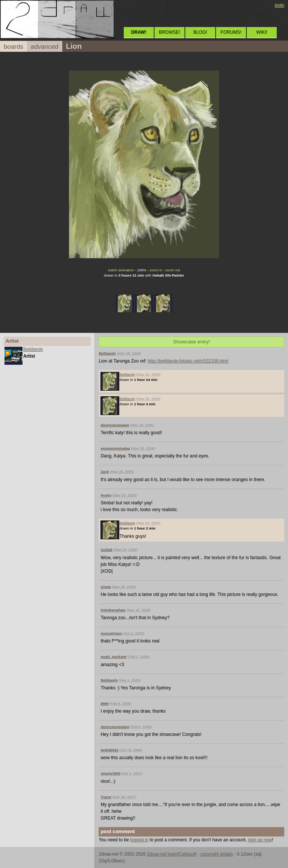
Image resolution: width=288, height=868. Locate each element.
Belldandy (33, 349)
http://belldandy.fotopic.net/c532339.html (188, 361)
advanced (45, 47)
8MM (104, 703)
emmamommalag (115, 448)
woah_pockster (114, 657)
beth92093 (109, 750)
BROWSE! (170, 32)
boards (13, 47)
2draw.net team (162, 854)
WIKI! (262, 32)
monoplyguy (111, 633)
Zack (105, 472)
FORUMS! (231, 32)
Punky (106, 495)
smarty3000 (110, 773)
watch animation (121, 270)
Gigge (106, 587)
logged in (139, 840)
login (280, 5)
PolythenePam (113, 610)
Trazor (106, 797)
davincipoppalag (115, 425)
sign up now (260, 840)
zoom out (173, 270)
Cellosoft (188, 854)
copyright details (217, 854)
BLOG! (200, 32)
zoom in (156, 270)
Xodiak (106, 550)
